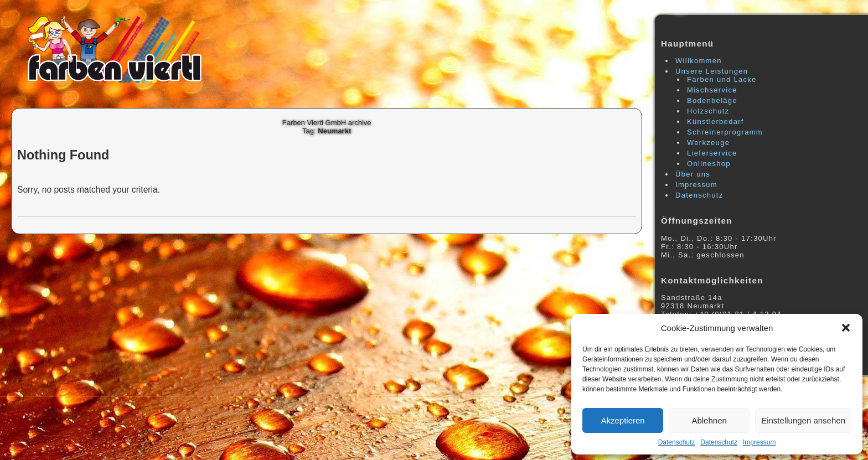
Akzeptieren (622, 420)
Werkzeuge (708, 143)
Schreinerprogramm (725, 132)
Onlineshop (709, 164)
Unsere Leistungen (712, 71)
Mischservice (712, 90)
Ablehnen (709, 420)
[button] (846, 328)
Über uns (693, 174)
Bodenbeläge (712, 100)
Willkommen (699, 61)
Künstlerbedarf (715, 122)
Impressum (759, 442)
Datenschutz (677, 442)
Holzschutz (708, 111)
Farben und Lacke (722, 79)
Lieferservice (712, 153)
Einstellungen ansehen (803, 420)
